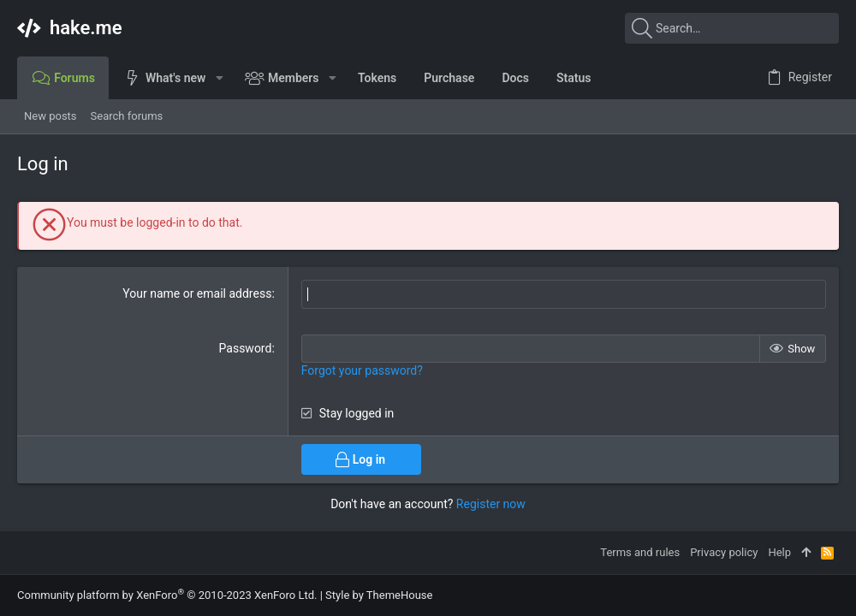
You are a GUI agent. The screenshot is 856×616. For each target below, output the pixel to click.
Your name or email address (197, 293)
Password (246, 347)
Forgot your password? (362, 370)
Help (779, 552)
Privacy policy (724, 552)
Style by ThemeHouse (379, 595)
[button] (219, 78)
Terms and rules (640, 552)
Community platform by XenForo (167, 595)
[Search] (732, 28)
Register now (491, 503)
